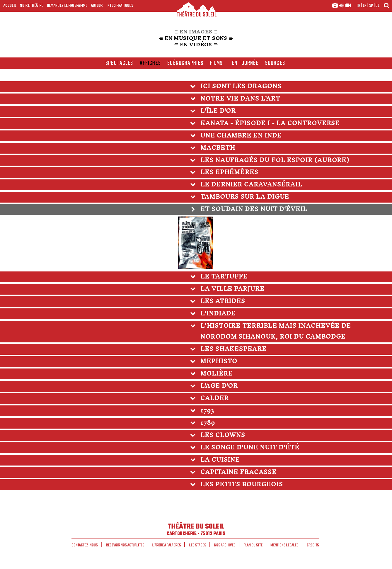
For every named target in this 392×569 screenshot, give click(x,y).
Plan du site (253, 545)
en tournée (245, 63)
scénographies (185, 63)
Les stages (198, 545)
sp (371, 6)
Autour (97, 6)
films (216, 63)
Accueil (10, 6)
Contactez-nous (85, 545)
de (377, 6)
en (365, 6)
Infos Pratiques (120, 6)
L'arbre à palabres (167, 545)
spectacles (119, 63)
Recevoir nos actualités (125, 545)
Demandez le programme (67, 6)
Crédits (313, 545)
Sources (275, 63)
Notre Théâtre (31, 6)
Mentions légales (284, 545)
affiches (150, 63)
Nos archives (225, 545)
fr (358, 6)
